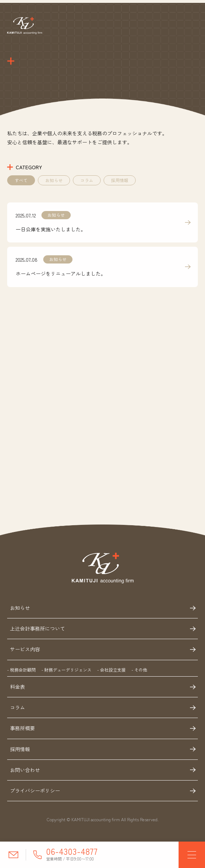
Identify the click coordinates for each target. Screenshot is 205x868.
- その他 (139, 671)
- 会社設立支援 (111, 671)
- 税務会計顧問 (21, 671)
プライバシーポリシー (35, 792)
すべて (21, 181)
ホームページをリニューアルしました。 (61, 275)
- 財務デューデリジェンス (66, 671)
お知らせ (54, 181)
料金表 (17, 688)
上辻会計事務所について (37, 629)
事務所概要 (22, 729)
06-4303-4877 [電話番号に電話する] (72, 851)
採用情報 (120, 181)
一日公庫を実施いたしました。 (51, 230)
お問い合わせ (25, 771)
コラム (87, 181)
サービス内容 (25, 650)
